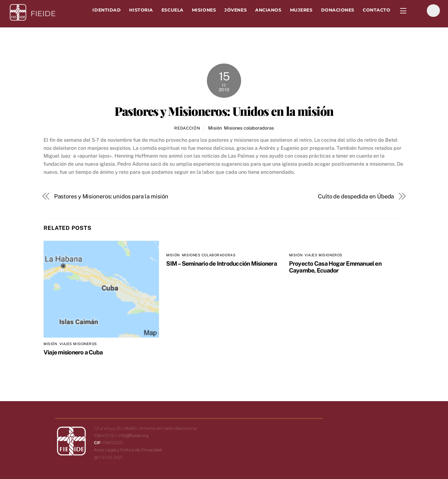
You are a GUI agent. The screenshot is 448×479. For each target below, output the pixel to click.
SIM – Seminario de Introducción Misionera (222, 263)
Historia (141, 10)
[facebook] (418, 10)
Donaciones (338, 10)
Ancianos (268, 10)
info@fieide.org (133, 435)
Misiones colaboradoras (249, 128)
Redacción (187, 128)
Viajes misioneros (78, 344)
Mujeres (301, 10)
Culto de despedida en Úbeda (356, 196)
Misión (215, 128)
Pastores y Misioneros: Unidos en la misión (224, 111)
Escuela (173, 10)
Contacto (376, 10)
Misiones (204, 10)
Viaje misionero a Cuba (73, 352)
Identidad (107, 10)
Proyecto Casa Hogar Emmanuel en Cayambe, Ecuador (335, 267)
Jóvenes (236, 10)
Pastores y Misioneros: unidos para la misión (111, 196)
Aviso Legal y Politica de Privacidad (128, 450)
